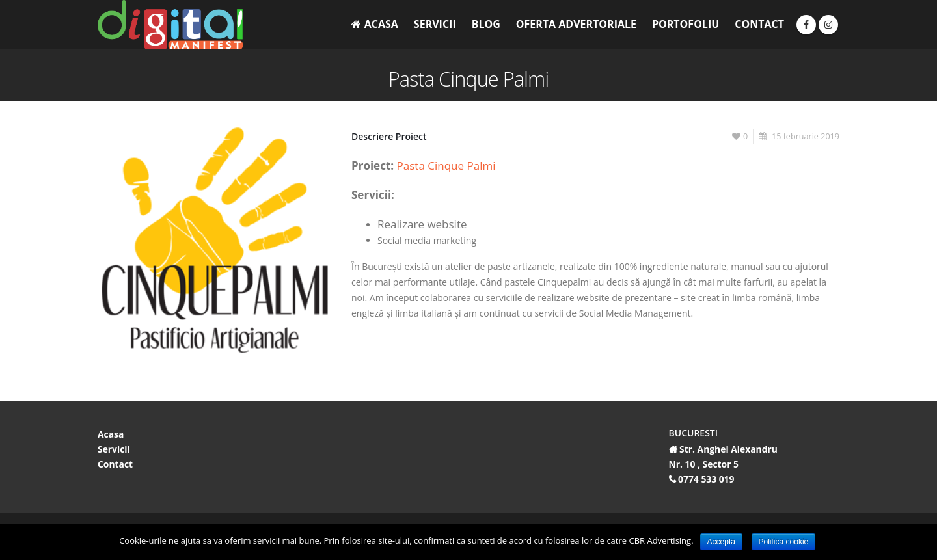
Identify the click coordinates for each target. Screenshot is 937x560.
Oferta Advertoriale (576, 24)
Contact (759, 24)
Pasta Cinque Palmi (446, 166)
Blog (486, 24)
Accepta (721, 542)
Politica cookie (784, 542)
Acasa (375, 24)
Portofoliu (686, 24)
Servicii (435, 24)
